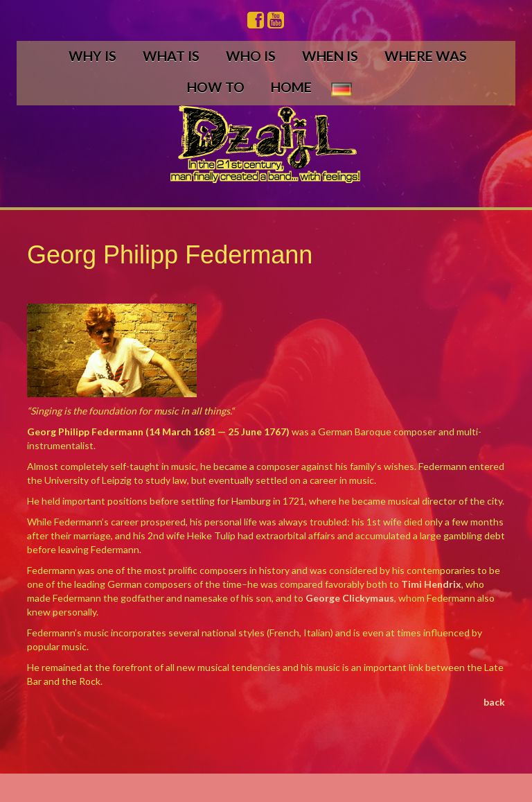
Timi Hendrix (431, 584)
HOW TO (216, 87)
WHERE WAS (426, 56)
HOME (291, 87)
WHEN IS (330, 56)
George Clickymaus (350, 598)
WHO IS (251, 56)
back (494, 702)
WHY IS (92, 56)
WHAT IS (171, 56)
